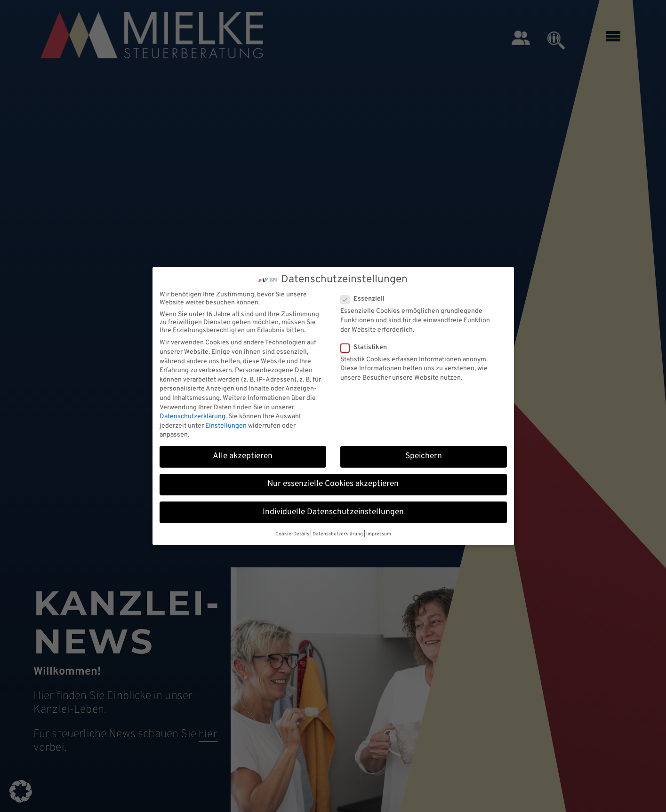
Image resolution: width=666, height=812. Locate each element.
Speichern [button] (424, 456)
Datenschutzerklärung (193, 417)
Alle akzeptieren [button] (243, 456)
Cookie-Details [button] (292, 534)
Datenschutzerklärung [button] (338, 534)
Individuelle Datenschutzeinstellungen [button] (333, 512)
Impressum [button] (379, 534)
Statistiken (367, 347)
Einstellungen (226, 426)
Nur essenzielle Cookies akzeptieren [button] (333, 484)
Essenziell (365, 299)
